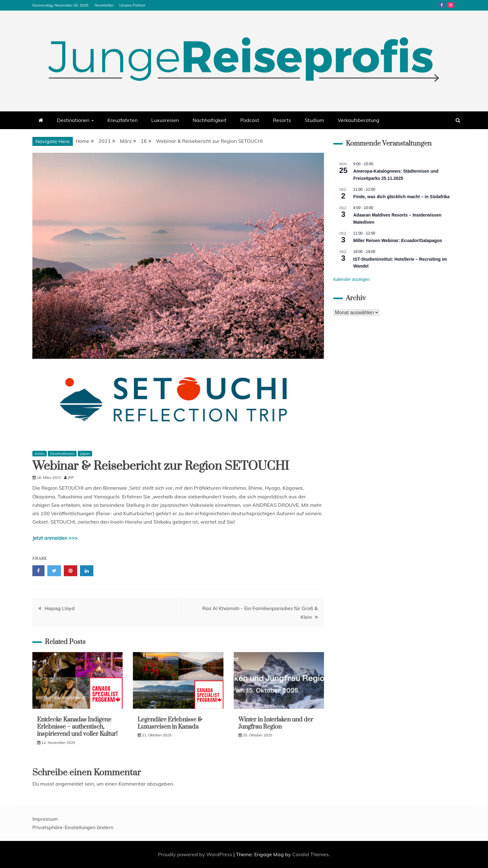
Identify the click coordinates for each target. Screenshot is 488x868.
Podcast (250, 120)
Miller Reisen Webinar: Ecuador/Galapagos (398, 240)
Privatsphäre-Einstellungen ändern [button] (73, 827)
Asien (40, 453)
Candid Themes (310, 854)
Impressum (45, 819)
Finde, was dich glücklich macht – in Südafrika (401, 197)
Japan (85, 453)
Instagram (451, 5)
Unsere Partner (132, 5)
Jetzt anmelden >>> (55, 538)
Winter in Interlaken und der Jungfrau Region (276, 723)
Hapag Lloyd (60, 608)
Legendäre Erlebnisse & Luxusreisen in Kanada (170, 723)
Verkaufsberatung (359, 120)
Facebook (442, 5)
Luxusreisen (165, 120)
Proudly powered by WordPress (196, 854)
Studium (314, 120)
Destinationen (73, 120)
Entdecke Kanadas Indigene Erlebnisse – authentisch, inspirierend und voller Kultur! (77, 727)
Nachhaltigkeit (210, 120)
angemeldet (69, 784)
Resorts (282, 120)
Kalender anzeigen (352, 279)
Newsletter (104, 5)
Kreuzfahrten (122, 120)
